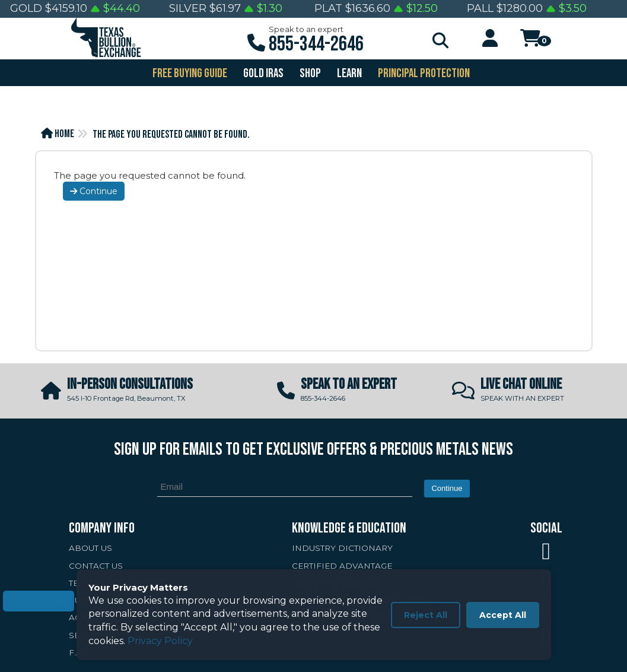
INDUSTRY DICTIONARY (342, 548)
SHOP (309, 73)
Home (58, 134)
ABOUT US (90, 548)
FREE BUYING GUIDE (189, 73)
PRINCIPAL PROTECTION (423, 73)
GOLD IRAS (262, 73)
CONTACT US (96, 566)
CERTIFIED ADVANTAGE (342, 566)
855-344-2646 (316, 44)
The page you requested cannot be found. (171, 134)
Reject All (426, 615)
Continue (94, 191)
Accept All (503, 615)
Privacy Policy (160, 641)
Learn (348, 73)
